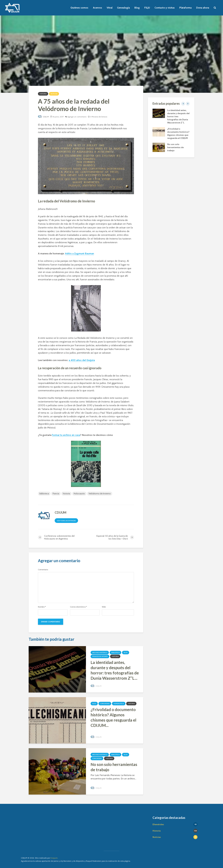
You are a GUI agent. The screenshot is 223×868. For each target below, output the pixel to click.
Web (104, 607)
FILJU (147, 8)
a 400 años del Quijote (82, 360)
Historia (43, 94)
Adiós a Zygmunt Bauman (80, 253)
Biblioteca (115, 653)
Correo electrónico (78, 607)
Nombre (42, 607)
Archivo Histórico (100, 653)
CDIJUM (44, 117)
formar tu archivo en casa (66, 435)
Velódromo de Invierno (100, 494)
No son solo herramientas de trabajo (114, 767)
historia (66, 494)
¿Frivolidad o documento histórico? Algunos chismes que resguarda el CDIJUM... (113, 717)
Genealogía (123, 8)
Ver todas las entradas (66, 521)
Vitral (110, 8)
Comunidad (105, 704)
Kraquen (54, 858)
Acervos (97, 8)
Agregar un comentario (78, 117)
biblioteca (44, 494)
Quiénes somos (79, 8)
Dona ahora (203, 8)
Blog (137, 8)
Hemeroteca (119, 704)
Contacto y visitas (165, 8)
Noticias (54, 94)
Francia (56, 494)
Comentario (43, 570)
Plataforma (185, 8)
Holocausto (79, 494)
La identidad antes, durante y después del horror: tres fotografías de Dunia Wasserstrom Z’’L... (115, 670)
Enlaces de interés (100, 656)
